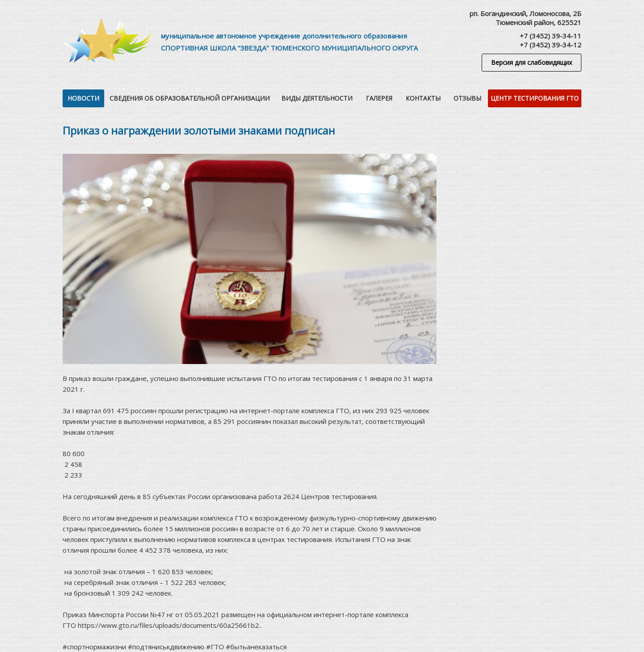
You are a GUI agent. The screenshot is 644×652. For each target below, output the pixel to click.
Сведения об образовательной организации (190, 98)
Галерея (379, 98)
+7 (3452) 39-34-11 (551, 36)
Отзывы (467, 98)
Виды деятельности (317, 98)
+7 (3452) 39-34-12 (551, 45)
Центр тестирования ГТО (535, 98)
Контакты (423, 98)
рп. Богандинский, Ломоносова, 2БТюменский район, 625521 (525, 18)
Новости (83, 98)
